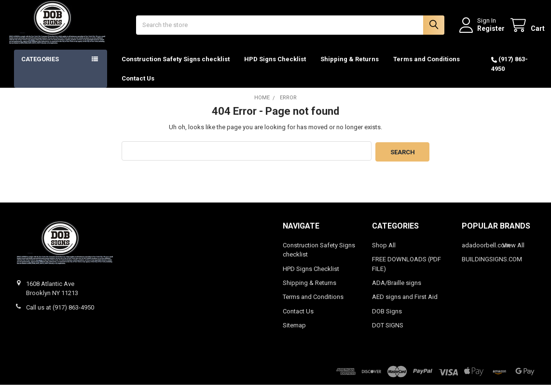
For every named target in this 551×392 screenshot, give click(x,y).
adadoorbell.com (486, 252)
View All (513, 252)
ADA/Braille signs (397, 290)
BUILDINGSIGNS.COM (492, 266)
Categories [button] (40, 67)
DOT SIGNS (388, 332)
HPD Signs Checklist (275, 67)
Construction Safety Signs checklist (176, 67)
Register (483, 32)
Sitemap (294, 332)
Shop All (384, 252)
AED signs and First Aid (405, 304)
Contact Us (138, 86)
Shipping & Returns (350, 67)
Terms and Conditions (427, 67)
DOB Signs (387, 318)
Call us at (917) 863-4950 (60, 314)
